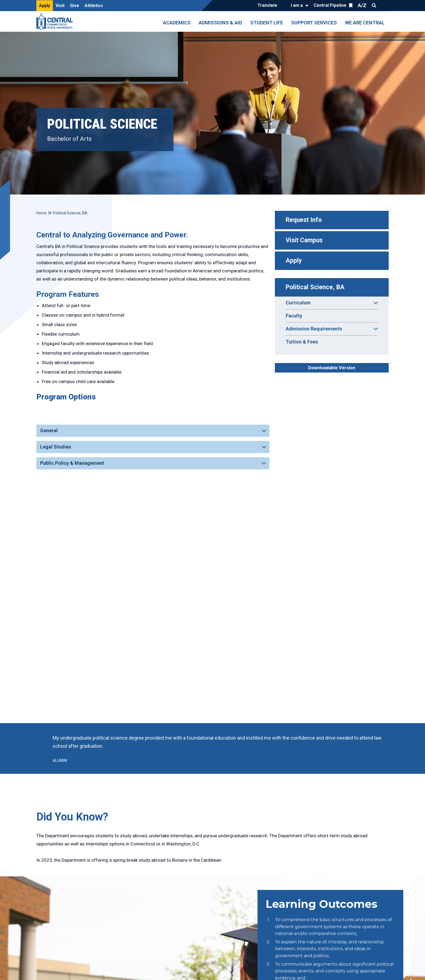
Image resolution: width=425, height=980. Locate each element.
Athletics (94, 6)
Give (75, 6)
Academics (177, 23)
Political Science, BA (315, 287)
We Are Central (365, 23)
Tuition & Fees (302, 342)
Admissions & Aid (220, 23)
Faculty (294, 316)
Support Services (314, 23)
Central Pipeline (330, 5)
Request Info (304, 220)
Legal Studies (56, 447)
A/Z (362, 5)
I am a (297, 5)
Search (374, 5)
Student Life (267, 23)
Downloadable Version (332, 368)
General (49, 430)
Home (41, 213)
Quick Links (384, 5)
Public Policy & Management (72, 463)
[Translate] (269, 6)
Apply (45, 6)
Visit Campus (304, 240)
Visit (60, 6)
